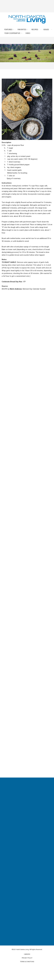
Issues (46, 30)
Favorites (22, 30)
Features (8, 30)
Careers (27, 954)
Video (28, 33)
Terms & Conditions (27, 962)
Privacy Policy (27, 958)
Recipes (35, 30)
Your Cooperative (12, 33)
